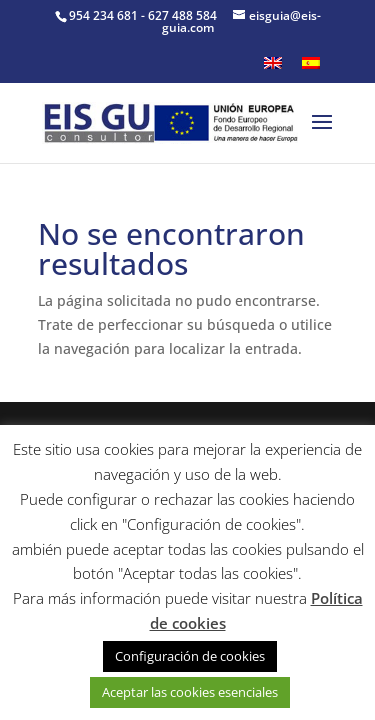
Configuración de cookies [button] (190, 656)
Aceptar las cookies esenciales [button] (190, 692)
